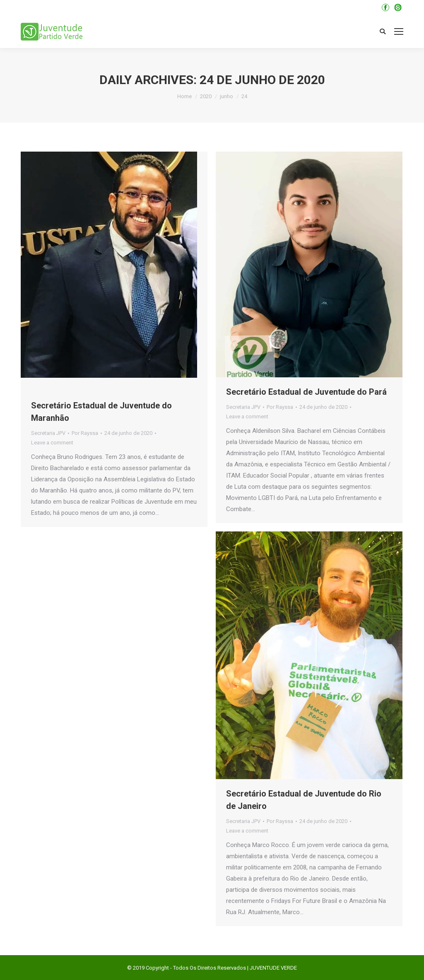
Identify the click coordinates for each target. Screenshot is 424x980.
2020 (206, 96)
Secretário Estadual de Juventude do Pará (306, 392)
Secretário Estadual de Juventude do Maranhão (101, 412)
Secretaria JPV (48, 433)
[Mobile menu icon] (399, 31)
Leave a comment (52, 443)
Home (184, 96)
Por (85, 433)
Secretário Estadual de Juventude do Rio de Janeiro (304, 800)
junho (226, 96)
